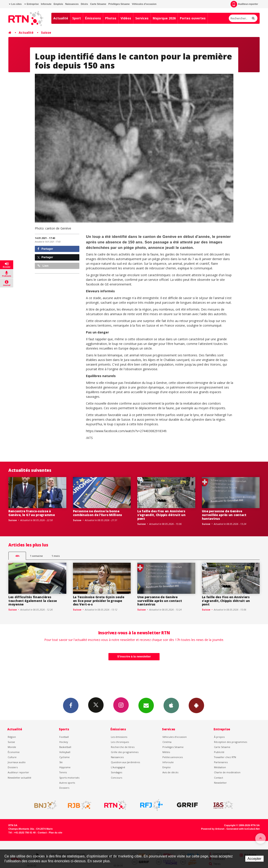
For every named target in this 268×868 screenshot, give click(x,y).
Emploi (167, 767)
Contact (219, 778)
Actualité (61, 18)
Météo (166, 752)
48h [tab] (17, 556)
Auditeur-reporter (244, 4)
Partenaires (221, 762)
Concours (116, 778)
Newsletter (220, 783)
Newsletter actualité (20, 778)
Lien (43, 266)
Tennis (63, 772)
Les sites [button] (15, 4)
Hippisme (65, 767)
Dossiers (13, 767)
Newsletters (146, 705)
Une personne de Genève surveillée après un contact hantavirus (224, 515)
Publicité (219, 752)
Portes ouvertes (193, 18)
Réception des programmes (231, 742)
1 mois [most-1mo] (56, 556)
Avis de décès (170, 772)
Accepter (254, 859)
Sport (77, 18)
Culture (12, 757)
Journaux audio (17, 762)
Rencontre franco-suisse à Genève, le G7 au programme (32, 513)
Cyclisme (64, 757)
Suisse (46, 32)
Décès (84, 4)
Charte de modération (227, 772)
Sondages (116, 772)
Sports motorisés (69, 778)
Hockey (64, 742)
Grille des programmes (125, 752)
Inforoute (46, 4)
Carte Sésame (98, 4)
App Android (196, 705)
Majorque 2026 (164, 18)
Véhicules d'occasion (144, 4)
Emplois (58, 4)
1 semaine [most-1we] (36, 556)
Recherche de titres (123, 747)
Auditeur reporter (18, 772)
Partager (45, 249)
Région (12, 737)
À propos (219, 737)
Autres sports (67, 783)
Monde (12, 747)
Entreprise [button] (31, 4)
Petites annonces (173, 757)
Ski (61, 762)
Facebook (71, 705)
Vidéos (126, 18)
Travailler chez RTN (225, 757)
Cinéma (167, 742)
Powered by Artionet (213, 829)
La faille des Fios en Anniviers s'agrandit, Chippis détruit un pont (161, 515)
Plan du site (55, 833)
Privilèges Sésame (119, 4)
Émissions (93, 18)
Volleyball (65, 752)
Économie (14, 752)
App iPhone (171, 705)
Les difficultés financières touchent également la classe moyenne (33, 601)
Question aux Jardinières (125, 762)
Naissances (72, 4)
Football (64, 737)
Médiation (220, 767)
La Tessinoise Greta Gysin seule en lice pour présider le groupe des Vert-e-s (99, 601)
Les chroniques (120, 742)
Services (142, 18)
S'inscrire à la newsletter (134, 656)
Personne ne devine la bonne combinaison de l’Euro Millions (98, 513)
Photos (111, 18)
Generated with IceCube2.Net (243, 829)
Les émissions (119, 737)
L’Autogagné (118, 767)
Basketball (65, 747)
